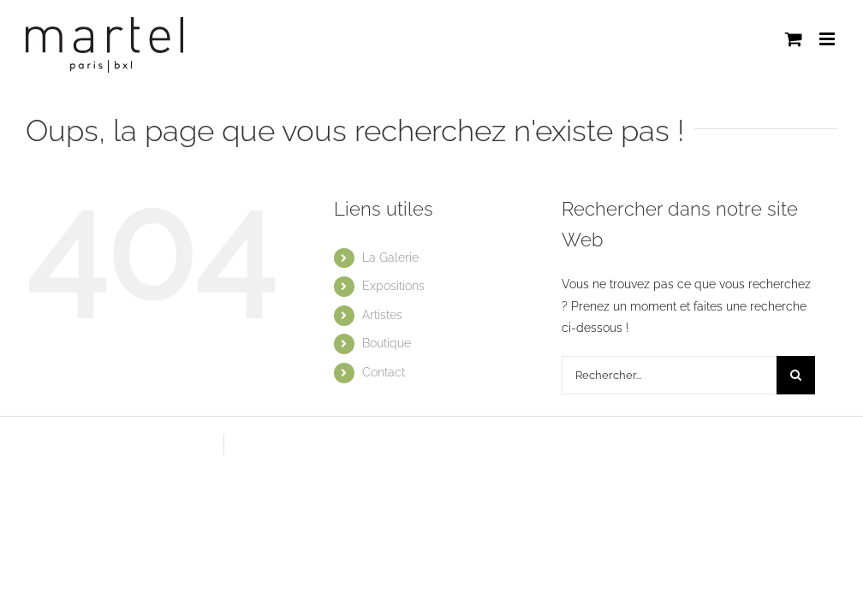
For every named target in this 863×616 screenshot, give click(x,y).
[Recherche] (796, 375)
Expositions (393, 286)
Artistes (382, 315)
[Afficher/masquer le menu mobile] (828, 39)
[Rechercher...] (669, 375)
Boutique (387, 343)
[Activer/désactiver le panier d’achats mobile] (794, 39)
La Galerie (390, 258)
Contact (384, 372)
